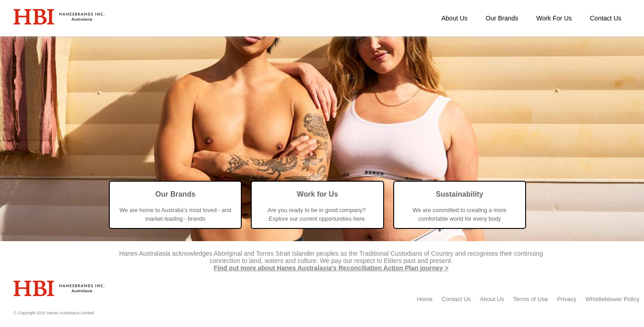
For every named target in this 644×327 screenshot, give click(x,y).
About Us (454, 18)
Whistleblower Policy (612, 299)
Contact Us (606, 18)
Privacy (567, 299)
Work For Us (554, 18)
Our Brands (502, 18)
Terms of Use (531, 299)
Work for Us (317, 194)
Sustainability (460, 194)
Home (425, 299)
